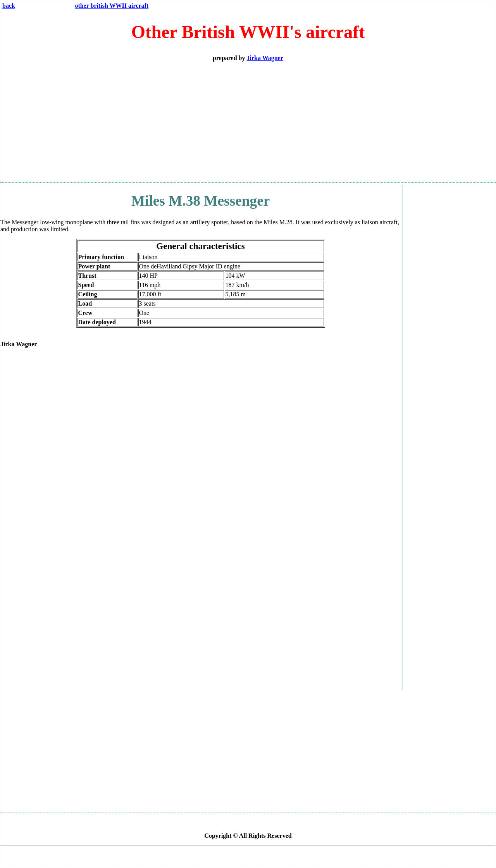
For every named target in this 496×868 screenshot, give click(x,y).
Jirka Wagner (265, 58)
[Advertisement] (248, 122)
